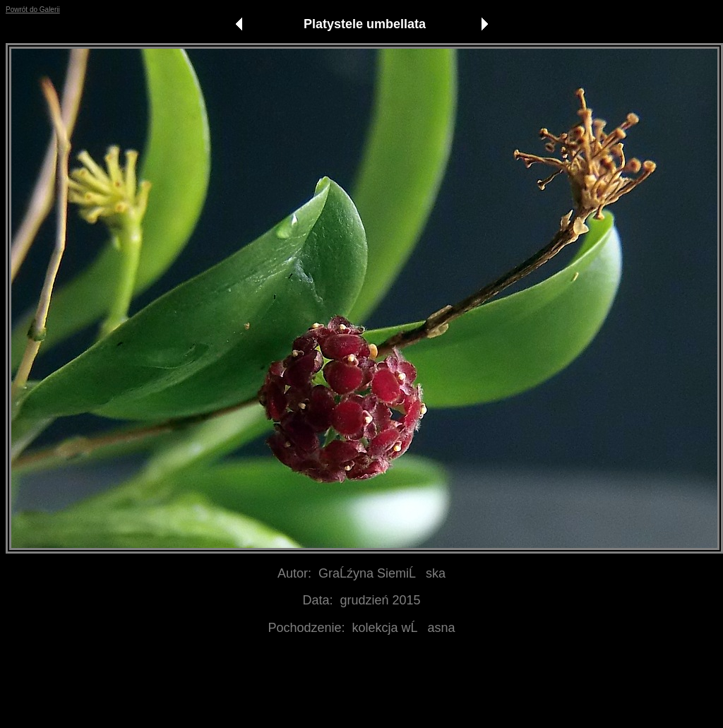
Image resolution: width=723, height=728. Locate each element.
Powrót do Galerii (33, 10)
